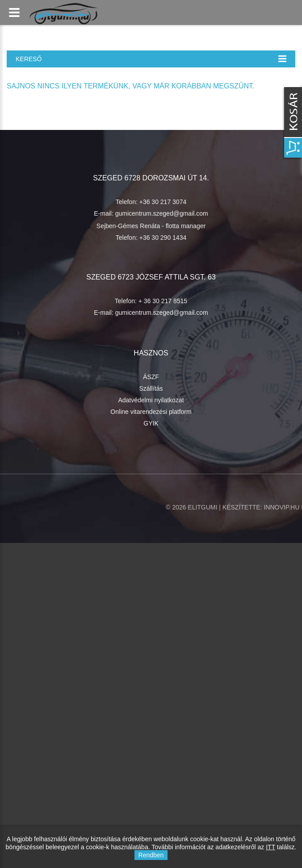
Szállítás (151, 388)
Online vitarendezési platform (151, 412)
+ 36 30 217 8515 (163, 301)
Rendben (151, 855)
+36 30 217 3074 (163, 202)
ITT (271, 847)
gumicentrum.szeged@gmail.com (162, 213)
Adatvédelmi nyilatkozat (151, 400)
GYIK (151, 423)
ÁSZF (151, 377)
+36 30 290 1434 (163, 238)
